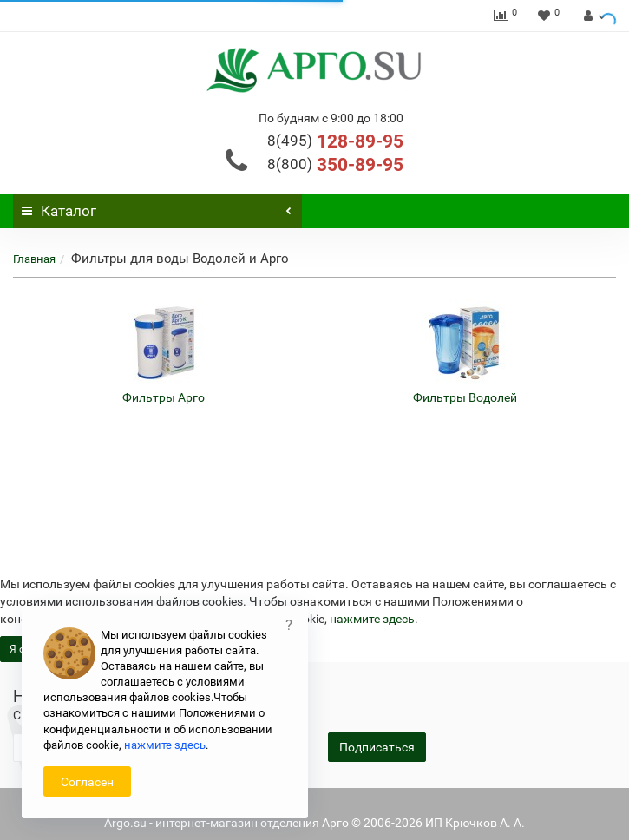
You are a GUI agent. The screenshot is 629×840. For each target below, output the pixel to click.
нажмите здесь (372, 619)
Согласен (87, 782)
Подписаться (377, 747)
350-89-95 (335, 165)
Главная (34, 259)
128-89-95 (335, 141)
